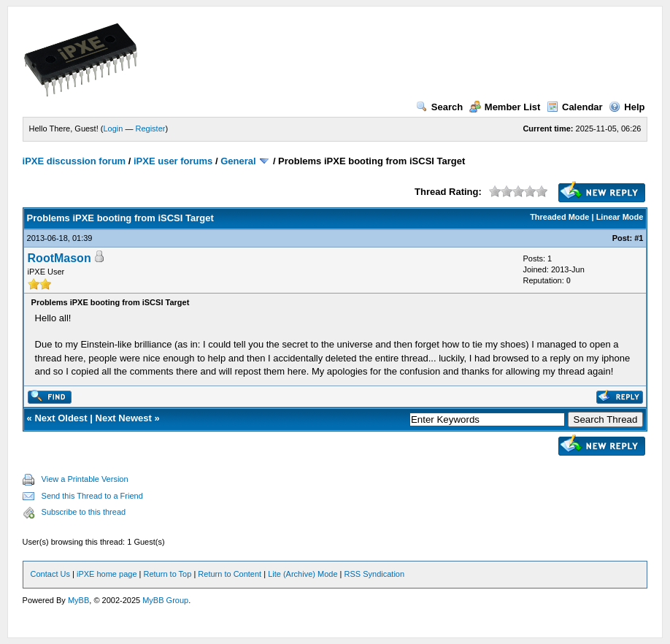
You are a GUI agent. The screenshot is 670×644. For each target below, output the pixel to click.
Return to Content (230, 574)
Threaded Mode (559, 217)
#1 (639, 238)
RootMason (59, 258)
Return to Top (168, 574)
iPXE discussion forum (74, 161)
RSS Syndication (375, 574)
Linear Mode (620, 217)
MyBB (78, 600)
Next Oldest (61, 418)
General (238, 161)
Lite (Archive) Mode (303, 574)
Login (113, 129)
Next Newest (124, 418)
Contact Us (50, 574)
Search (439, 107)
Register (151, 129)
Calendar (575, 107)
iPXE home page (107, 574)
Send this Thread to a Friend (92, 496)
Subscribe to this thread (84, 512)
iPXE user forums (173, 161)
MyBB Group (165, 600)
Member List (505, 107)
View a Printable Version (85, 479)
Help (627, 107)
